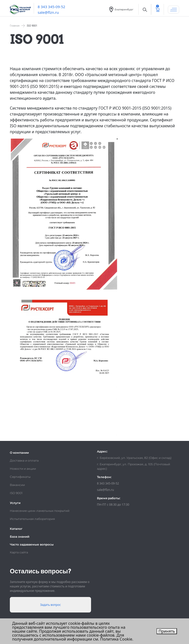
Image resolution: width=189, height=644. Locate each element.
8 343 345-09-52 (51, 7)
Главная (15, 26)
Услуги (15, 503)
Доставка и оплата (24, 460)
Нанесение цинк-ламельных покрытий (40, 511)
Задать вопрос (50, 605)
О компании (19, 453)
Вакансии (17, 485)
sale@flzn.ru (48, 12)
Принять (167, 631)
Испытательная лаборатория (32, 519)
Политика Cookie (116, 639)
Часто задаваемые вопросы (32, 544)
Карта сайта (19, 552)
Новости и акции (23, 469)
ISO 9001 (16, 493)
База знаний (20, 537)
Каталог (16, 529)
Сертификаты (20, 477)
